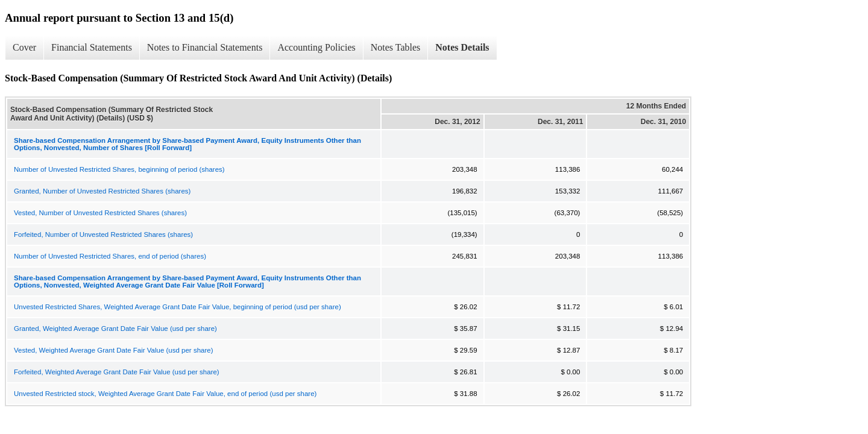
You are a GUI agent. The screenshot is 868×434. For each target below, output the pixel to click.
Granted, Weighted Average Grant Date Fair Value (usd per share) (115, 329)
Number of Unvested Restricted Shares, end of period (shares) (110, 256)
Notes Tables (396, 47)
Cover (24, 47)
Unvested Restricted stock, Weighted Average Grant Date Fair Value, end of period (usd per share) (165, 394)
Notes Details (462, 47)
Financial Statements (92, 47)
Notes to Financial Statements (205, 47)
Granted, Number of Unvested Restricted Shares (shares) (102, 191)
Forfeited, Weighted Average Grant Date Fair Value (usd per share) (117, 372)
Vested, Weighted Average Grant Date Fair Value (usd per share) (114, 350)
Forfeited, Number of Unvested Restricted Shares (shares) (103, 234)
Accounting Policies (316, 47)
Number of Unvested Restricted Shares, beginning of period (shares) (119, 169)
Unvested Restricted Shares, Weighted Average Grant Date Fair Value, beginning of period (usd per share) (178, 307)
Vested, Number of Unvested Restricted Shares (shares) (100, 213)
